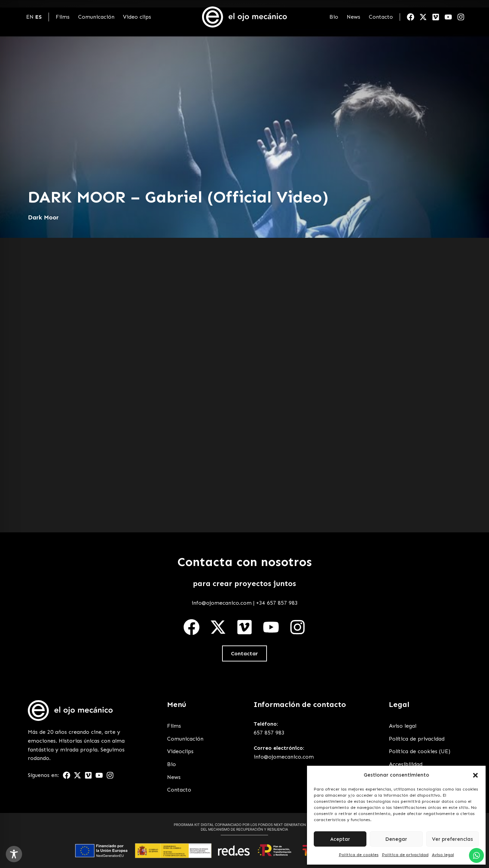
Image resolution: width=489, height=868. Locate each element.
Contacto (381, 17)
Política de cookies (359, 855)
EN (30, 17)
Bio (334, 17)
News (354, 17)
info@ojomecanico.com (222, 603)
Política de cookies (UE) (420, 751)
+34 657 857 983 (277, 603)
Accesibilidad (406, 764)
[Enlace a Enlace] (244, 17)
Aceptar (340, 839)
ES (39, 17)
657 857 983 (269, 733)
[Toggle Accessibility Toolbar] (14, 854)
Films (63, 17)
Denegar (396, 839)
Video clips (137, 17)
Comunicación (96, 17)
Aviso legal (443, 855)
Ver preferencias (452, 839)
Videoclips (180, 751)
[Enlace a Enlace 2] (70, 711)
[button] (475, 775)
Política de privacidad (405, 855)
